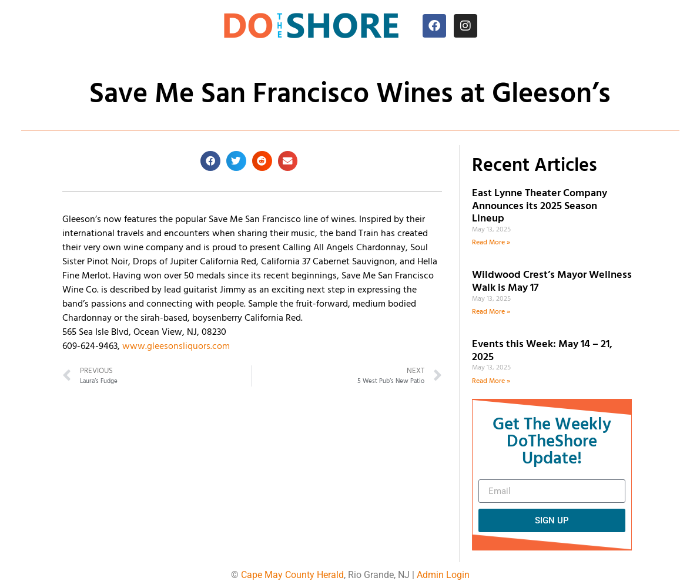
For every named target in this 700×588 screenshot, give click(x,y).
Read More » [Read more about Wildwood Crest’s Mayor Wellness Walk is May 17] (491, 312)
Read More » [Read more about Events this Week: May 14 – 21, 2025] (491, 381)
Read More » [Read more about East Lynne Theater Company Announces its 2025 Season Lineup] (491, 243)
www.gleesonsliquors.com (176, 347)
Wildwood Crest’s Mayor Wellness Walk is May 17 (552, 282)
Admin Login (443, 575)
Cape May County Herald (292, 575)
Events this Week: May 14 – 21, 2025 (542, 351)
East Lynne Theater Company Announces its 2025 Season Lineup (540, 206)
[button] (210, 161)
